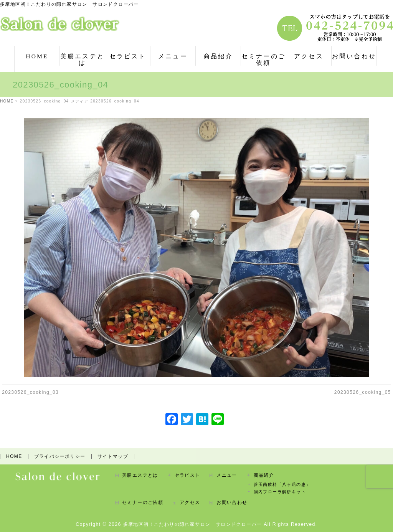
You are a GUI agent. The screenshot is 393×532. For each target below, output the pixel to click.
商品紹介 (264, 475)
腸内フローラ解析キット (280, 492)
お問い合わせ (232, 503)
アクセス (190, 503)
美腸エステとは (140, 475)
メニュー (227, 475)
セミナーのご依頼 (143, 503)
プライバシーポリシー (60, 456)
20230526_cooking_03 (30, 392)
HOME (14, 456)
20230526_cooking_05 (363, 392)
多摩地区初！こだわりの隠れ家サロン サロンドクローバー (193, 524)
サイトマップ (113, 456)
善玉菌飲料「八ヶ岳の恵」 (282, 484)
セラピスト (187, 475)
